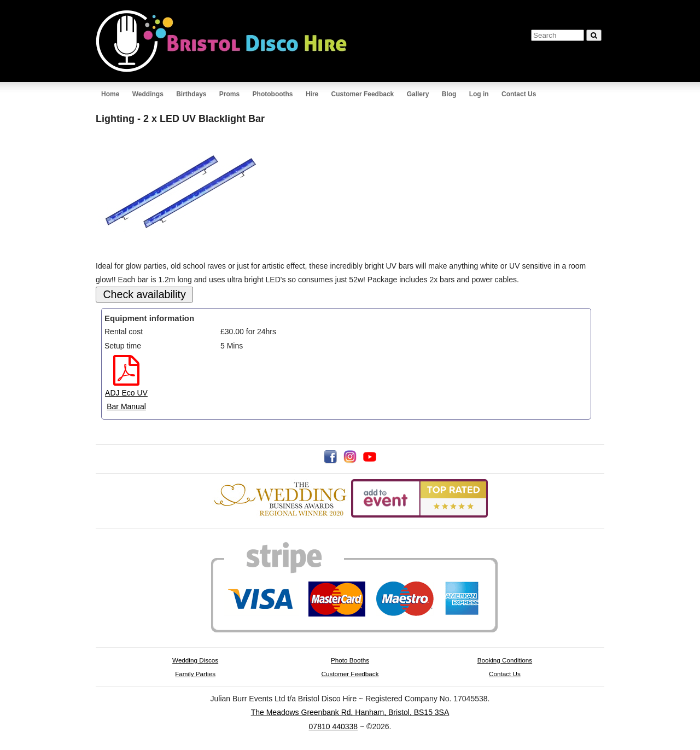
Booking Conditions (505, 660)
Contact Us (519, 94)
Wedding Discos (195, 660)
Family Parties (195, 674)
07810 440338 (334, 726)
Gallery (418, 94)
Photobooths (273, 94)
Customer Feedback (363, 94)
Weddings (148, 94)
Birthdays (191, 94)
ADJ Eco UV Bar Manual (126, 393)
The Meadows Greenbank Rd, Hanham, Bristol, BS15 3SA (350, 712)
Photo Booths (350, 660)
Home (110, 94)
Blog (449, 94)
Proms (229, 94)
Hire (312, 94)
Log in (479, 94)
